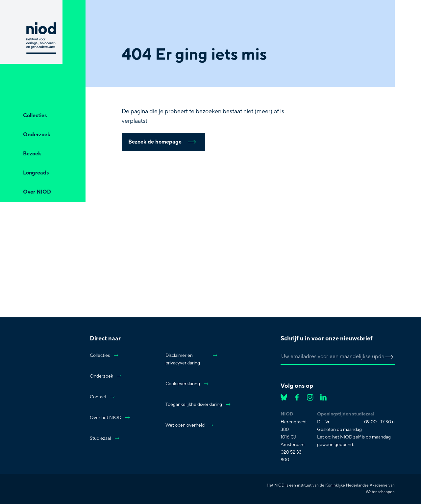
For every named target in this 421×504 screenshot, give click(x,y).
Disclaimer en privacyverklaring (192, 359)
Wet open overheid (190, 425)
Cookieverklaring (187, 384)
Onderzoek (106, 376)
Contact (103, 397)
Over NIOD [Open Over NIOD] (37, 192)
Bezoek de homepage (163, 142)
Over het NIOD (110, 418)
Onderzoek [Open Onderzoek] (37, 135)
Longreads (36, 173)
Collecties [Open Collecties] (35, 116)
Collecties (104, 356)
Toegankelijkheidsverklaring (192, 405)
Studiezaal (105, 438)
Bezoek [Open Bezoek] (32, 154)
